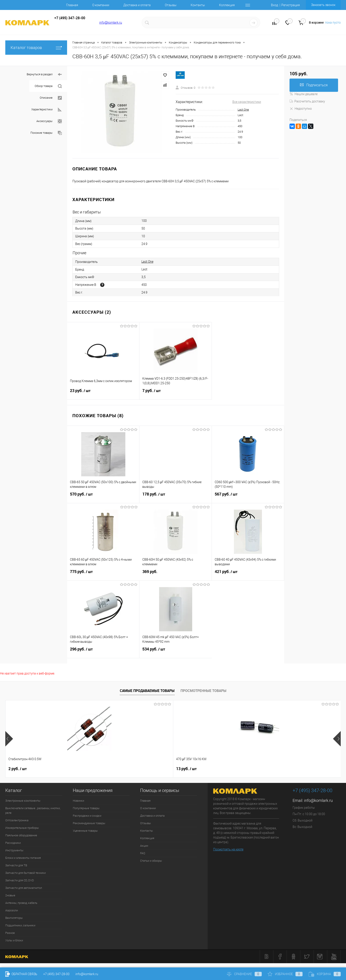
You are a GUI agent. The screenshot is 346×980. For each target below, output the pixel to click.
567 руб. (248, 497)
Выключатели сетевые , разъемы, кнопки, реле (33, 810)
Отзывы (171, 5)
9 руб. (286, 769)
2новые (10, 895)
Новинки (78, 801)
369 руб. (176, 574)
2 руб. (18, 769)
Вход (275, 5)
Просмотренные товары (203, 691)
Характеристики (47, 110)
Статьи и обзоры (151, 861)
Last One (243, 110)
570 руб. (103, 497)
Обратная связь (21, 974)
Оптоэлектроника (17, 820)
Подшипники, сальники (20, 925)
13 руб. (86, 769)
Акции (144, 846)
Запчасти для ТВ (16, 865)
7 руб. (176, 393)
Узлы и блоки (14, 940)
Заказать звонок (323, 5)
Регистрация (291, 5)
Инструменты (14, 850)
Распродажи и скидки (87, 816)
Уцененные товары (85, 831)
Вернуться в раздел (44, 74)
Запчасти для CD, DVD (20, 880)
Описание (51, 98)
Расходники (13, 843)
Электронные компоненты (23, 801)
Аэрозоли (12, 910)
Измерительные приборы (22, 828)
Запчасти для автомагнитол (24, 888)
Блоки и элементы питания (23, 858)
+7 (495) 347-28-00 (56, 974)
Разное (10, 933)
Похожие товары (46, 133)
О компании (101, 5)
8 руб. (152, 769)
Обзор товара (48, 86)
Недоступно (301, 109)
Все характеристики (247, 102)
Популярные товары (86, 808)
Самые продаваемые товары (147, 691)
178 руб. (176, 497)
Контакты (198, 5)
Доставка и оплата (137, 5)
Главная (72, 5)
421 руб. (248, 574)
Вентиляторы (14, 918)
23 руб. (103, 393)
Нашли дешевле (304, 94)
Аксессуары (49, 121)
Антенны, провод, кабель (21, 903)
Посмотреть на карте (228, 849)
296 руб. (103, 652)
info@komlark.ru (111, 23)
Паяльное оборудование (21, 835)
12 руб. (220, 769)
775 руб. (103, 574)
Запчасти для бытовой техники (25, 873)
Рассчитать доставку (307, 101)
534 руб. (176, 652)
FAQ (143, 853)
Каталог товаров (36, 48)
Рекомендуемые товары (89, 823)
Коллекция (227, 5)
